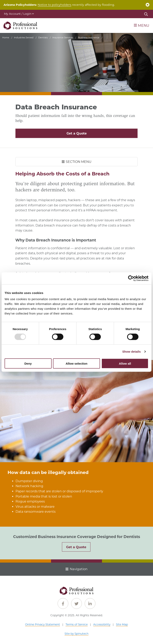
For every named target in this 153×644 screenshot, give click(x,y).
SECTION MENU (77, 162)
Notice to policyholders (54, 5)
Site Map (122, 624)
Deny (28, 364)
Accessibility (102, 624)
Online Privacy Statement (43, 624)
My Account (19, 14)
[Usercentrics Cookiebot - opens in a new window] (131, 278)
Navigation (76, 569)
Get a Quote (77, 133)
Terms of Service (77, 624)
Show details (132, 351)
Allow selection (76, 364)
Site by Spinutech (76, 634)
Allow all (125, 364)
